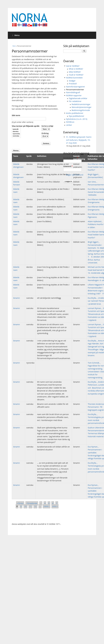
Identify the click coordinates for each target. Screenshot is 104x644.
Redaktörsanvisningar (81, 104)
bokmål (16, 129)
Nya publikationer (77, 116)
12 (35, 506)
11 (30, 506)
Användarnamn (71, 158)
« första (20, 503)
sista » (55, 506)
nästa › (47, 506)
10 (25, 506)
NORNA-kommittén (74, 78)
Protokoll (73, 84)
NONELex (70, 122)
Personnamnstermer (75, 90)
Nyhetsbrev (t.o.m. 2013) (77, 119)
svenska (16, 136)
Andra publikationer (75, 113)
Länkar (69, 125)
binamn (17, 298)
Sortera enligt (47, 126)
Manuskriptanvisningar (82, 107)
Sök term (16, 115)
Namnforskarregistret (75, 87)
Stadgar (72, 81)
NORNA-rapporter (74, 95)
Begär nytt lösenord (75, 175)
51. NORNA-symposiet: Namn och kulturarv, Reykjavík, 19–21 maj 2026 (79, 140)
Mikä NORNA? (75, 72)
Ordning (45, 133)
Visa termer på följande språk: (26, 126)
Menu (16, 35)
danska (16, 132)
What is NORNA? (76, 69)
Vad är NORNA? (73, 66)
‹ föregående (32, 503)
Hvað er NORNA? (76, 75)
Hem (14, 46)
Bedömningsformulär (81, 110)
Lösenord (68, 166)
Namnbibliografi (73, 92)
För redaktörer (75, 101)
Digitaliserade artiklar (78, 98)
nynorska (16, 134)
